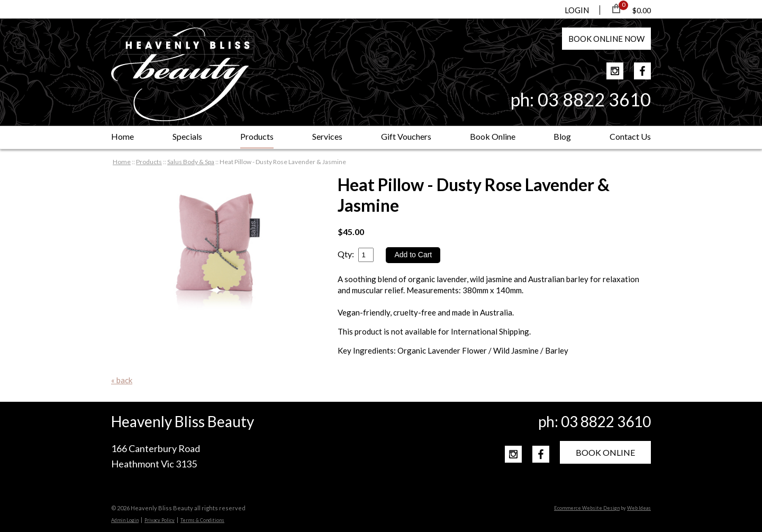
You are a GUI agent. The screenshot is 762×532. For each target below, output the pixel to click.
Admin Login (125, 520)
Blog (562, 136)
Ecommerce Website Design (587, 508)
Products (257, 136)
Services (327, 136)
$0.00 (642, 10)
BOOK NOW (606, 39)
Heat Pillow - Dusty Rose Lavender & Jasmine (283, 162)
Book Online (493, 136)
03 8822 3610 (594, 99)
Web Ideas (639, 508)
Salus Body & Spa (191, 162)
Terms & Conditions (202, 520)
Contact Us (630, 136)
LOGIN (577, 10)
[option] (214, 242)
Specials (187, 136)
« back (122, 380)
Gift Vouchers (406, 136)
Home (123, 136)
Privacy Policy (160, 520)
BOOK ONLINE (605, 452)
